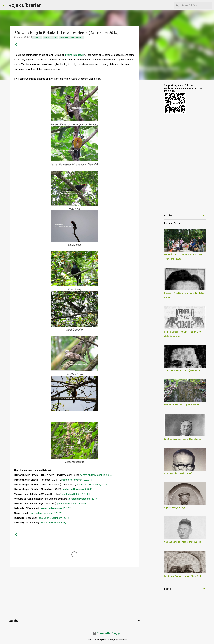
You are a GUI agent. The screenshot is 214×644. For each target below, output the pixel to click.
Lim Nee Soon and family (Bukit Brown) (183, 439)
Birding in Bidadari (74, 55)
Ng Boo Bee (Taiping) (174, 508)
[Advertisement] (74, 592)
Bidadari (37, 37)
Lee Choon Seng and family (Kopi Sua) (182, 576)
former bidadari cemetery (71, 37)
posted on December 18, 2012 (56, 508)
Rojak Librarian (25, 5)
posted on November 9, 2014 (77, 480)
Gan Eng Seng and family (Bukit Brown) (183, 542)
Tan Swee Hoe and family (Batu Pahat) (183, 370)
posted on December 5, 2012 (47, 513)
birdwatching (50, 37)
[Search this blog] (196, 5)
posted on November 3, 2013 (77, 489)
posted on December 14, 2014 (96, 475)
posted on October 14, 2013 (72, 504)
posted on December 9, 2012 (54, 518)
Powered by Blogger (107, 633)
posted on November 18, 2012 (56, 523)
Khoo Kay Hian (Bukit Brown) (178, 473)
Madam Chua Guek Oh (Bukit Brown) (182, 405)
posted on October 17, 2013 (76, 494)
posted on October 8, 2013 (83, 499)
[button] (16, 45)
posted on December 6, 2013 (92, 485)
